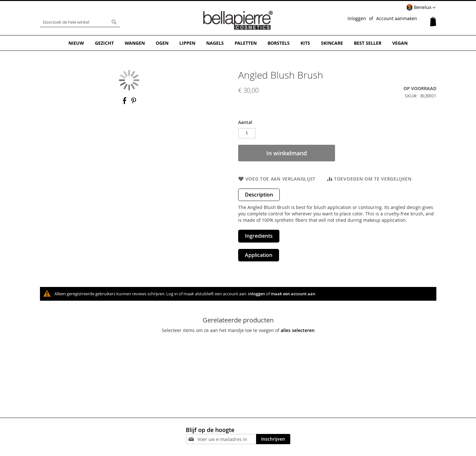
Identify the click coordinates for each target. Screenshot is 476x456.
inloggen (257, 294)
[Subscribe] (273, 439)
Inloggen (357, 18)
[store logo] (238, 20)
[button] (421, 8)
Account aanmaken (397, 18)
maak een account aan (293, 294)
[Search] (114, 22)
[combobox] (80, 22)
